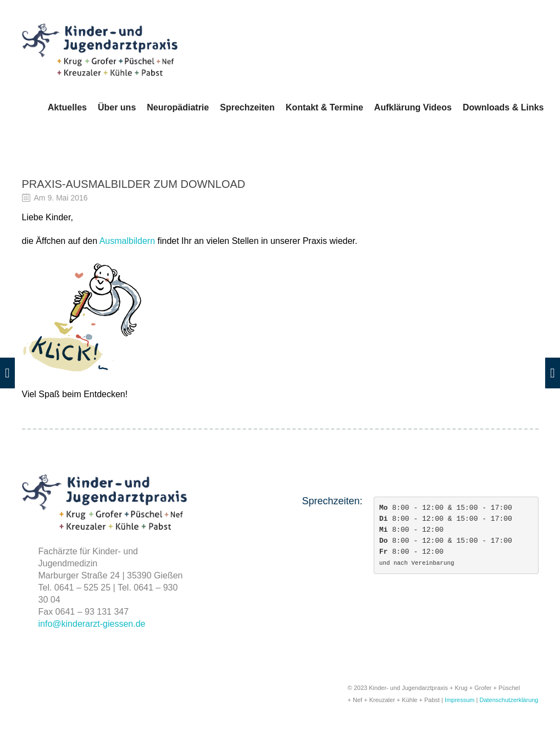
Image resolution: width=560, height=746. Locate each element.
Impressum (459, 700)
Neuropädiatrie (178, 107)
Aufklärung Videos (413, 107)
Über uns (117, 107)
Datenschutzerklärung (509, 700)
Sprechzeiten (247, 107)
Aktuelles (67, 107)
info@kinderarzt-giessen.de (92, 624)
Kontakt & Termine (325, 107)
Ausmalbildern (127, 241)
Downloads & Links (503, 107)
